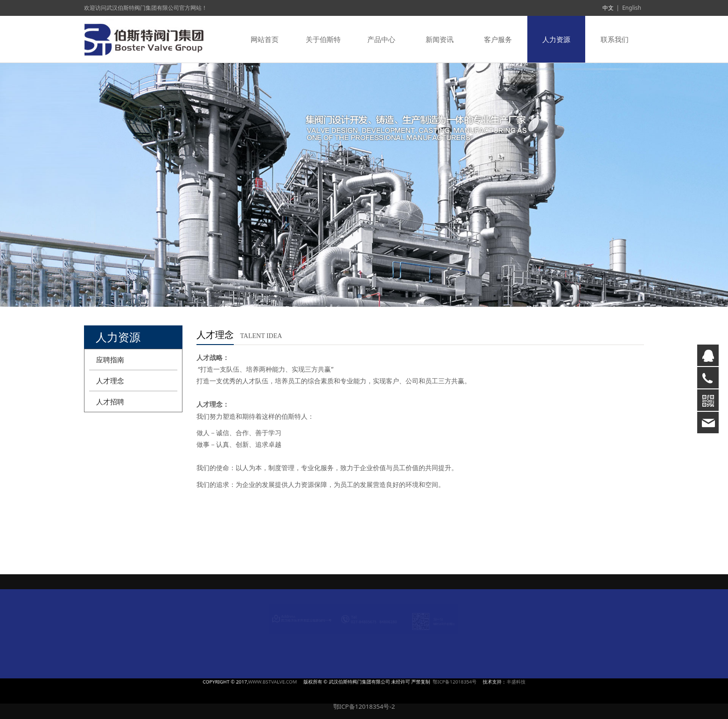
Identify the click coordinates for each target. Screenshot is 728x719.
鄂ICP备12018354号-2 (364, 706)
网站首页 (265, 39)
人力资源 (556, 39)
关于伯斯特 (323, 39)
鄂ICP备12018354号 (405, 682)
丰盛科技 (432, 682)
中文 (608, 8)
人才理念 (110, 381)
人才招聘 (110, 402)
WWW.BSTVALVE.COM (323, 682)
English (632, 8)
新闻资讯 (440, 39)
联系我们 (615, 39)
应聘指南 (110, 359)
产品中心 (381, 39)
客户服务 (498, 39)
